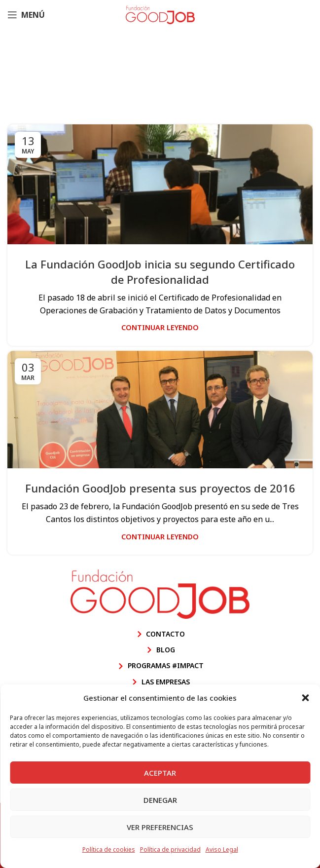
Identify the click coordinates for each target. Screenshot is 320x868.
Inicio (85, 90)
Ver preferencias (160, 827)
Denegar (160, 800)
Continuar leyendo (160, 327)
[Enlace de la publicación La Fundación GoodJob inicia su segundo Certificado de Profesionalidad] (160, 184)
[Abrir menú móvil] (26, 15)
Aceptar (160, 773)
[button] (305, 698)
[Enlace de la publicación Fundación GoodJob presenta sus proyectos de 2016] (160, 410)
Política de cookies (109, 849)
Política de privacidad (170, 849)
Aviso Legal (222, 849)
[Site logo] (160, 14)
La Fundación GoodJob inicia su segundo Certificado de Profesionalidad (160, 272)
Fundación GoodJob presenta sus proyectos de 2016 (160, 488)
